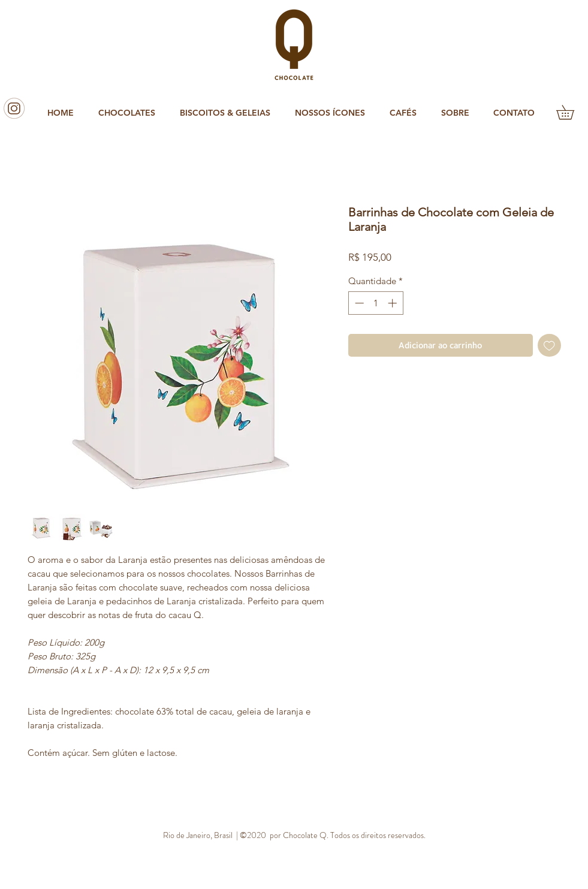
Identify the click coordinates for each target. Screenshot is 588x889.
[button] (130, 113)
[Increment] (393, 303)
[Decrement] (358, 303)
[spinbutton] (376, 303)
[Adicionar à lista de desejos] (549, 346)
